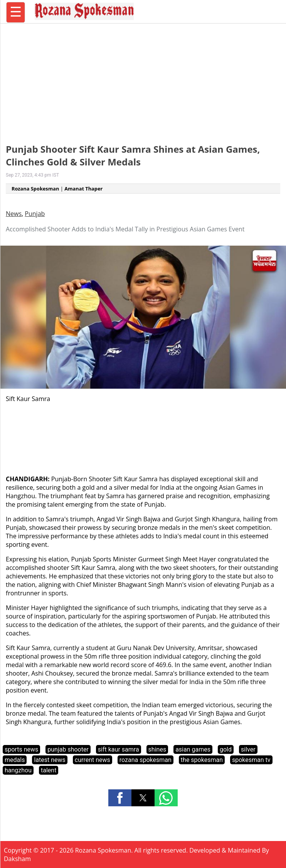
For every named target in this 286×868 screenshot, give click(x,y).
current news (93, 760)
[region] (143, 79)
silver (248, 749)
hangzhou (18, 770)
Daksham (17, 859)
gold (226, 749)
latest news (50, 760)
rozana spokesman (146, 760)
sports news (21, 749)
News (14, 214)
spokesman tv (251, 760)
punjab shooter (68, 749)
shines (157, 749)
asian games (193, 749)
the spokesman (202, 760)
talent (49, 770)
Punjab (35, 214)
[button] (120, 798)
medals (15, 760)
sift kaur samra (119, 749)
